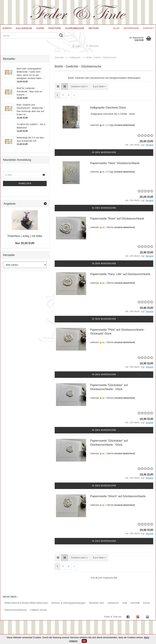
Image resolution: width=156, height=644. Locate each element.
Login (128, 52)
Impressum (113, 609)
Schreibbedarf (75, 28)
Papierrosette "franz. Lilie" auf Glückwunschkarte (120, 280)
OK (84, 641)
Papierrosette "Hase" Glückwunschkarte (115, 169)
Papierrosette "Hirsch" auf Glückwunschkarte (118, 502)
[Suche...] (59, 39)
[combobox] (79, 93)
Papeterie (55, 28)
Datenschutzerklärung (15, 616)
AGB (125, 609)
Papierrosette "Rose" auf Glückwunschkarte (117, 225)
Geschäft (135, 609)
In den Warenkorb (104, 159)
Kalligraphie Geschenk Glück (108, 114)
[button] (58, 93)
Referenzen (131, 28)
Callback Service (38, 616)
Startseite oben (96, 609)
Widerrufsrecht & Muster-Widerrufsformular (26, 609)
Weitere (94, 28)
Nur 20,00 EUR (25, 249)
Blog (116, 28)
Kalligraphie (24, 28)
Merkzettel (144, 52)
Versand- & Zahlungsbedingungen (68, 609)
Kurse (40, 28)
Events (7, 28)
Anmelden (25, 190)
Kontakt (149, 28)
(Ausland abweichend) (125, 131)
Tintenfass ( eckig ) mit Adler (25, 242)
